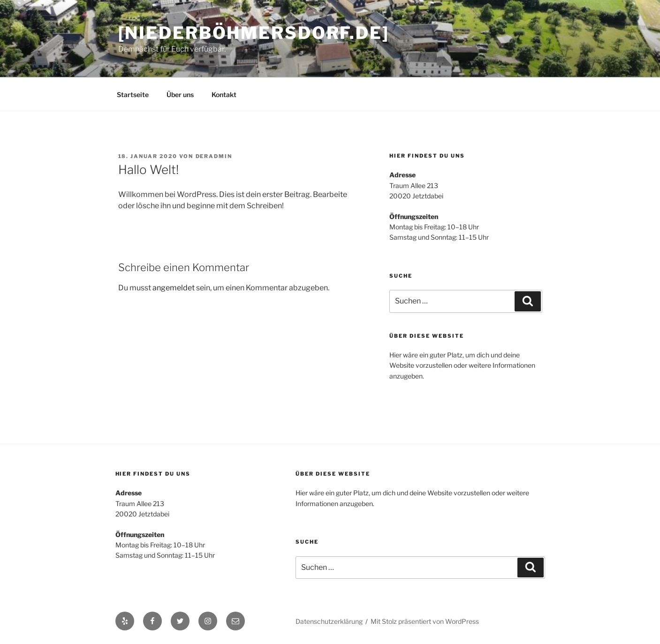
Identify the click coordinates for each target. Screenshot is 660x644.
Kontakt (224, 95)
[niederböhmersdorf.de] (254, 33)
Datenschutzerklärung (329, 621)
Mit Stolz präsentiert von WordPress (425, 621)
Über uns (180, 95)
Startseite (133, 95)
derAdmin (214, 156)
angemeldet (174, 288)
